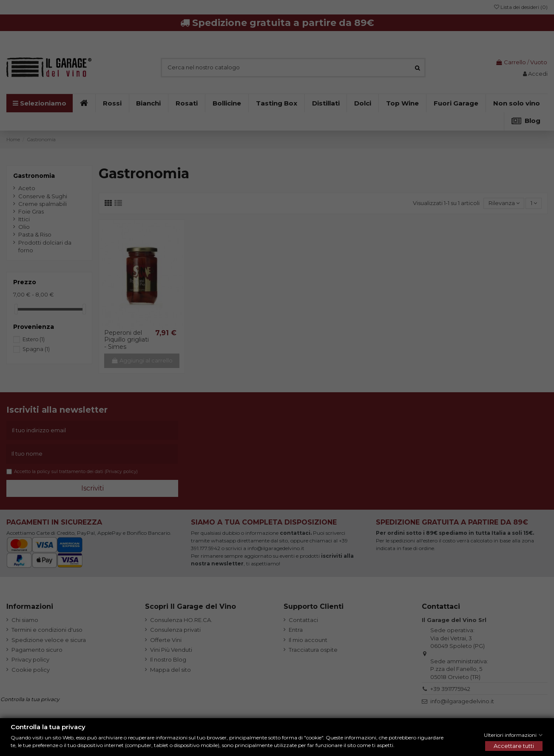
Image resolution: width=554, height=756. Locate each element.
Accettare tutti (514, 746)
